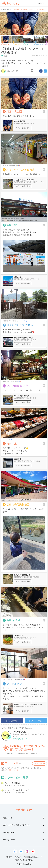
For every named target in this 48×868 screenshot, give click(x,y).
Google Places (15, 166)
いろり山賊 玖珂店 (17, 386)
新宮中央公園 (14, 112)
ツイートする (35, 721)
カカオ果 (12, 444)
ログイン (41, 3)
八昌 (3, 614)
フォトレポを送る (39, 763)
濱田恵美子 (6, 382)
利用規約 (18, 857)
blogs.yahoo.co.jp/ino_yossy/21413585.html (18, 500)
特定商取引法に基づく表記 (24, 860)
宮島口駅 (12, 225)
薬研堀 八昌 (13, 620)
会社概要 (9, 857)
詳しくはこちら (15, 770)
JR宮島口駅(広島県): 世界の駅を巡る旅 (13, 219)
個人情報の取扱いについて (33, 857)
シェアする (12, 721)
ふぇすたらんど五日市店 (21, 170)
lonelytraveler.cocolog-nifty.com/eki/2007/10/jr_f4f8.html (22, 221)
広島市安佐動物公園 (18, 505)
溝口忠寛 (5, 166)
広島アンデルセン (8, 680)
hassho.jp (9, 616)
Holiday (11, 3)
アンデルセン (14, 684)
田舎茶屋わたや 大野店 (9, 321)
